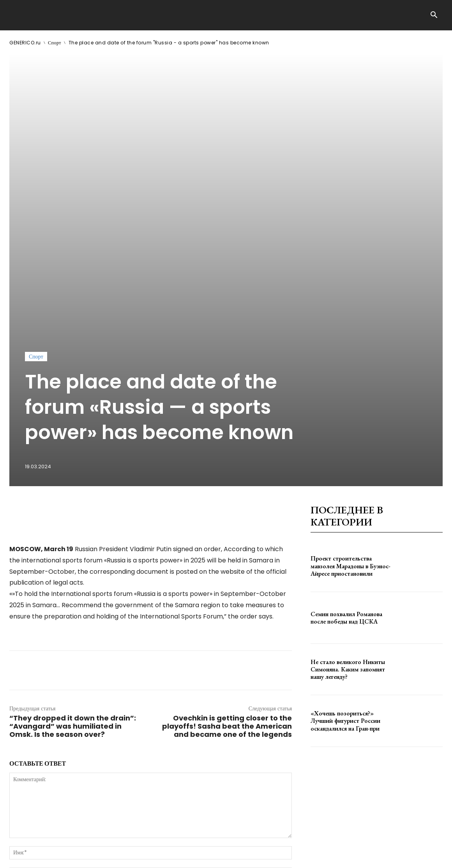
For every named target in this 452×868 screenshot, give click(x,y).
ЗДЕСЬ (84, 840)
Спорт (55, 43)
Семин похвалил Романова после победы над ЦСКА (346, 428)
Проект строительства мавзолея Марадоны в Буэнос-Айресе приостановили (350, 377)
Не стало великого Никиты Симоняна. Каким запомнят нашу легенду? (348, 480)
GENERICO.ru (25, 43)
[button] (434, 16)
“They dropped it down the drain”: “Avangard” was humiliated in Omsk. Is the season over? (73, 537)
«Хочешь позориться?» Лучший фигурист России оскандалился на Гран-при (345, 532)
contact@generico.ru (166, 840)
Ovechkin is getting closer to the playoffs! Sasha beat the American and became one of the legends (227, 537)
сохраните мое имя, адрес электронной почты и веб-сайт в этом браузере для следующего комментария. (141, 704)
